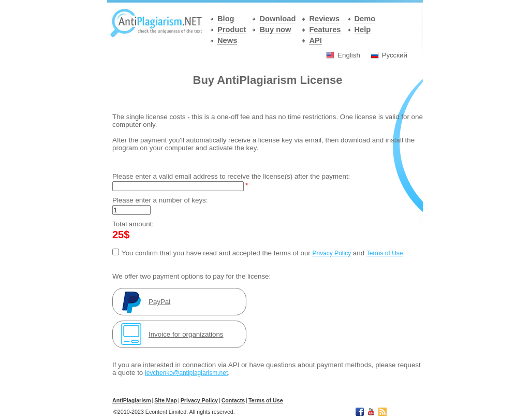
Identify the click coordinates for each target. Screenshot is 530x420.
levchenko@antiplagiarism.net (186, 373)
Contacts (233, 400)
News (227, 40)
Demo (365, 19)
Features (325, 30)
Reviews (324, 19)
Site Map (166, 400)
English (349, 55)
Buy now (275, 30)
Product (232, 30)
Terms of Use (385, 253)
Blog (226, 19)
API (315, 40)
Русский (395, 55)
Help (363, 30)
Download (277, 19)
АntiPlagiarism (132, 400)
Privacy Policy (332, 253)
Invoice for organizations (186, 334)
